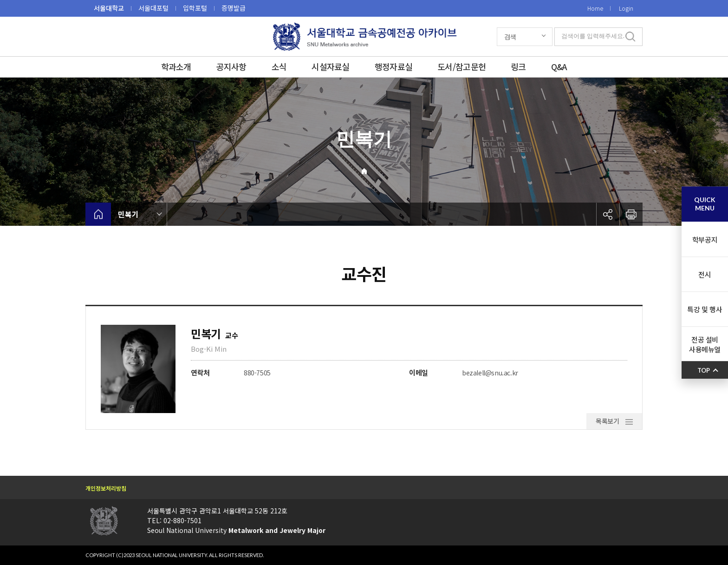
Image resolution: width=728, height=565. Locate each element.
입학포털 (195, 8)
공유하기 (608, 214)
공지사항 (231, 66)
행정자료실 (393, 66)
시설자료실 (330, 66)
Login (626, 8)
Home (595, 8)
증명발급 (234, 8)
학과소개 (176, 66)
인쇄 (631, 214)
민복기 (128, 214)
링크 (518, 66)
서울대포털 (153, 8)
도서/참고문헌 (461, 66)
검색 (510, 37)
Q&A (559, 66)
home (98, 214)
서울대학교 (109, 8)
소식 (279, 66)
